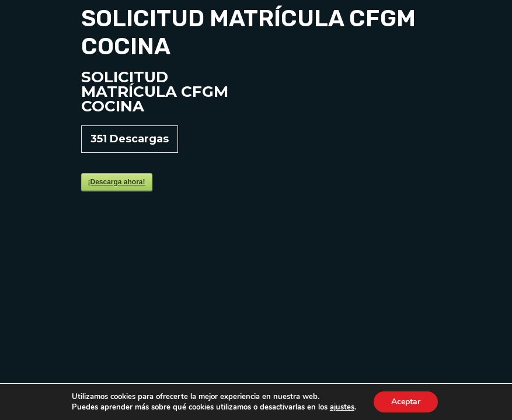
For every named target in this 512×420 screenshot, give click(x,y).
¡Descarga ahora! (117, 182)
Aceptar (406, 402)
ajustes (342, 407)
